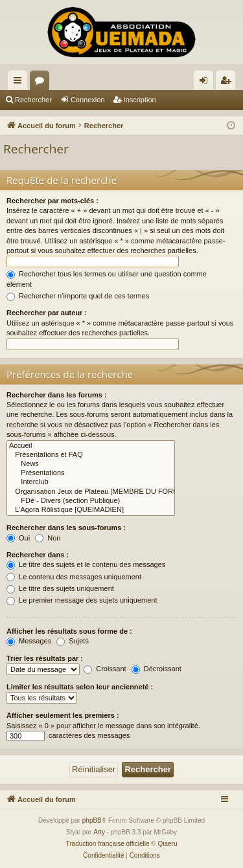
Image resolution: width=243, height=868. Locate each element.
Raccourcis (20, 83)
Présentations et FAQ (91, 455)
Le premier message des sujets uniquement (82, 600)
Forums (42, 83)
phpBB (92, 820)
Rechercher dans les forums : (57, 395)
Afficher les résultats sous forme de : (69, 631)
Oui (18, 538)
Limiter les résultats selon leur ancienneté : (80, 687)
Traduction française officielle (108, 844)
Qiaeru (167, 844)
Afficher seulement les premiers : (63, 715)
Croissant (105, 669)
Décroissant (156, 669)
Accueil (91, 446)
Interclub (91, 482)
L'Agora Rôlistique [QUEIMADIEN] (91, 510)
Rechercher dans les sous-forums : (66, 528)
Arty (99, 832)
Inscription (140, 100)
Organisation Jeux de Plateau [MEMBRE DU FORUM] (91, 492)
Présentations (91, 473)
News (91, 464)
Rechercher (33, 100)
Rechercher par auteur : (47, 313)
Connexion (88, 100)
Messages (29, 641)
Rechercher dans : (38, 555)
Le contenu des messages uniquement (74, 577)
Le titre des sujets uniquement (60, 588)
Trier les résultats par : (45, 658)
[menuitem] (103, 856)
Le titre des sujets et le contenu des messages (86, 564)
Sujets (73, 641)
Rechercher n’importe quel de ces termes (78, 296)
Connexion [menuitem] (206, 83)
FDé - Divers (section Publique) (91, 501)
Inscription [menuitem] (228, 83)
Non (48, 538)
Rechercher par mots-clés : (52, 201)
